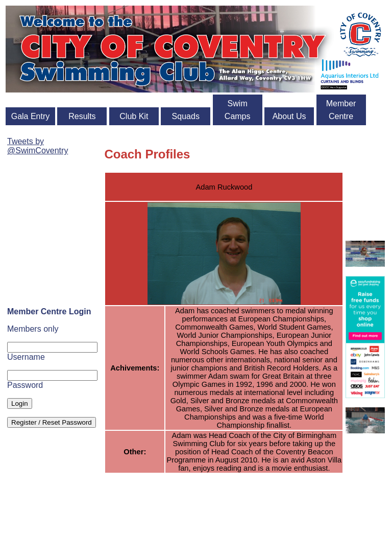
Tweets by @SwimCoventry (38, 146)
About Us (289, 116)
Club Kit (134, 116)
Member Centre (341, 110)
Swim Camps (238, 110)
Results (82, 116)
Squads (186, 116)
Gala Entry (31, 116)
